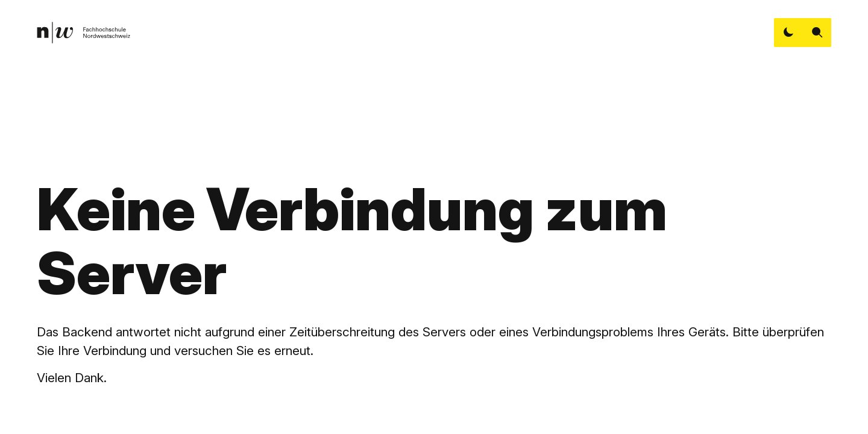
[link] (83, 33)
